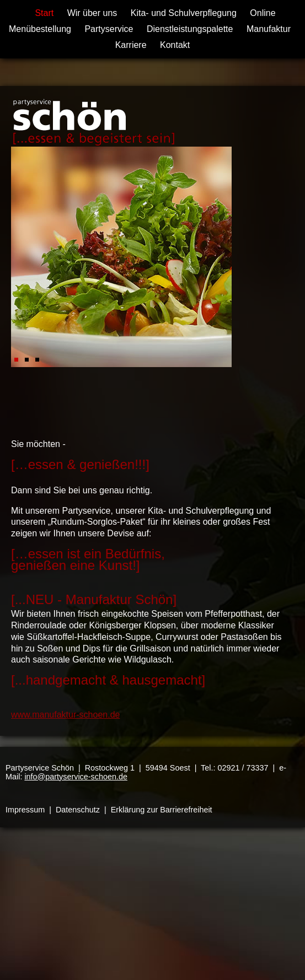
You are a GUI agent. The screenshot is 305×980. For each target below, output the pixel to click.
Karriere (131, 45)
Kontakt (175, 45)
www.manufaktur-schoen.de (65, 715)
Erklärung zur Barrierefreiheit (162, 810)
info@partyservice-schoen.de (76, 777)
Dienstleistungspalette (190, 29)
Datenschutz (78, 810)
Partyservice (109, 29)
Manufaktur (269, 29)
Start (44, 13)
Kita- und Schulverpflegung (184, 13)
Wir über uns (92, 13)
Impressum (25, 810)
